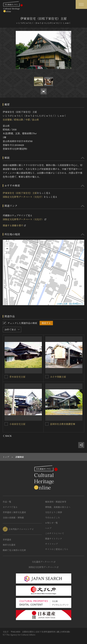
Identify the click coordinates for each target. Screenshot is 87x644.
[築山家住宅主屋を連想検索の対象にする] (6, 377)
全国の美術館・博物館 (13, 518)
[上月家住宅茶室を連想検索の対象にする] (47, 424)
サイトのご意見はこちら (57, 549)
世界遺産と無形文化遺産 (14, 512)
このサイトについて (55, 533)
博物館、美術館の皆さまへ (58, 507)
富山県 (35, 120)
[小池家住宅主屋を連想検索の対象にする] (47, 377)
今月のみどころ (53, 518)
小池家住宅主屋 (58, 377)
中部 (28, 120)
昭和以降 (19, 120)
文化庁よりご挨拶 (54, 512)
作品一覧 (7, 502)
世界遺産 (7, 540)
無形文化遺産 (9, 545)
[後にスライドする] (80, 436)
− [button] (7, 249)
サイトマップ (51, 544)
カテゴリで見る (10, 507)
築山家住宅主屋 (18, 377)
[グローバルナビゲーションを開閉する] (81, 4)
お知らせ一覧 (51, 523)
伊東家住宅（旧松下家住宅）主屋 (20, 193)
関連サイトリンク (54, 539)
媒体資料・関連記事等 (56, 502)
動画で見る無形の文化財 (14, 550)
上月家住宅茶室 (58, 424)
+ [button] (7, 244)
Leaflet (60, 304)
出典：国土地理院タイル (74, 304)
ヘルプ (48, 528)
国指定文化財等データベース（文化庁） (23, 197)
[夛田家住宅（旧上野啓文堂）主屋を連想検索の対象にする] (6, 424)
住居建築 (7, 120)
